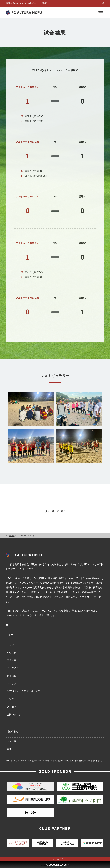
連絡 (9, 749)
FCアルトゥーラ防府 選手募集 (24, 691)
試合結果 (12, 660)
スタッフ (12, 684)
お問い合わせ (14, 714)
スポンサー (13, 741)
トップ (10, 645)
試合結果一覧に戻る (55, 511)
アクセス (12, 707)
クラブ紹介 (13, 668)
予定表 (10, 699)
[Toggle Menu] (101, 13)
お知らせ (12, 653)
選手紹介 (12, 676)
